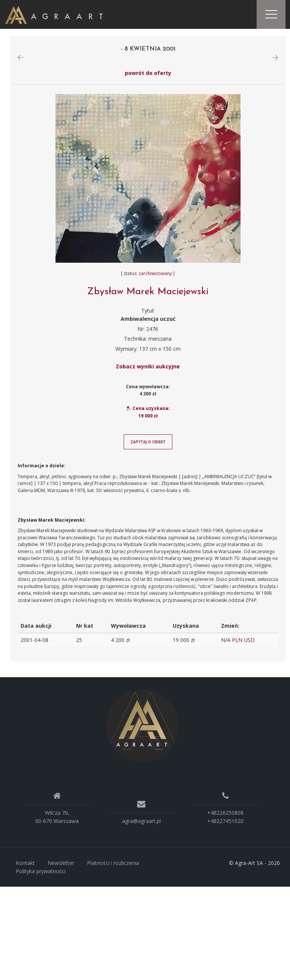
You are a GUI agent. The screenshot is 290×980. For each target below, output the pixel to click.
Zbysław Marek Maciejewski (148, 293)
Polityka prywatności (41, 872)
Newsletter (61, 864)
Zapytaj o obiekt (148, 443)
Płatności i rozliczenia (113, 864)
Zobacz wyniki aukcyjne (148, 367)
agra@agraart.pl (141, 822)
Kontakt (25, 864)
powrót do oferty (148, 74)
